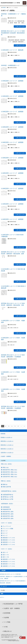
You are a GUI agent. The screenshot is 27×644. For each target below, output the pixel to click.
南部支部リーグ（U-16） (9, 564)
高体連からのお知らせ (6, 437)
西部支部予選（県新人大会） (10, 472)
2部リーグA (6, 555)
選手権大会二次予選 (8, 499)
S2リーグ (5, 533)
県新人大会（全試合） (7, 464)
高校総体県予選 (7, 509)
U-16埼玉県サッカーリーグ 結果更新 (12, 81)
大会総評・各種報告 (6, 456)
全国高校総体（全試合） (7, 504)
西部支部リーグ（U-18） (9, 540)
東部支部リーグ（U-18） (9, 538)
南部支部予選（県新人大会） (10, 474)
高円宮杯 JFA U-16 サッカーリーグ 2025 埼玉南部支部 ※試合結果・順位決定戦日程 (13, 33)
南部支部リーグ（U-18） (9, 542)
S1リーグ (5, 531)
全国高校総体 (6, 507)
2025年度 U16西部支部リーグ (10, 65)
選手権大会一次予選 (8, 497)
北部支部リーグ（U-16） (9, 566)
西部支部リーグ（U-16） (9, 562)
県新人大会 (6, 468)
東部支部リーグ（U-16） (9, 559)
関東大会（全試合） (6, 481)
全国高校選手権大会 (8, 495)
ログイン (2, 597)
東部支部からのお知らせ (7, 441)
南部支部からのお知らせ (7, 449)
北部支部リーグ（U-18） (9, 545)
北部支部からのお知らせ (7, 453)
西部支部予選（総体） (8, 514)
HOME (4, 8)
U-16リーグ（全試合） (7, 549)
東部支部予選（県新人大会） (10, 470)
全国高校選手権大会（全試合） (9, 491)
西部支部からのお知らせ (7, 445)
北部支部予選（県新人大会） (10, 477)
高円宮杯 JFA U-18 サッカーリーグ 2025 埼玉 (11, 574)
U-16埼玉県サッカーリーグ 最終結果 (12, 50)
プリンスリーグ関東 (8, 529)
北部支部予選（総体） (8, 518)
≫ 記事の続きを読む (20, 26)
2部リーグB (6, 557)
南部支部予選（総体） (8, 516)
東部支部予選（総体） (8, 512)
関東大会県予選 (7, 487)
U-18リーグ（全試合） (7, 523)
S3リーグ (5, 535)
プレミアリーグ (7, 526)
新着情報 (3, 434)
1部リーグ (5, 553)
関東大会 (5, 485)
